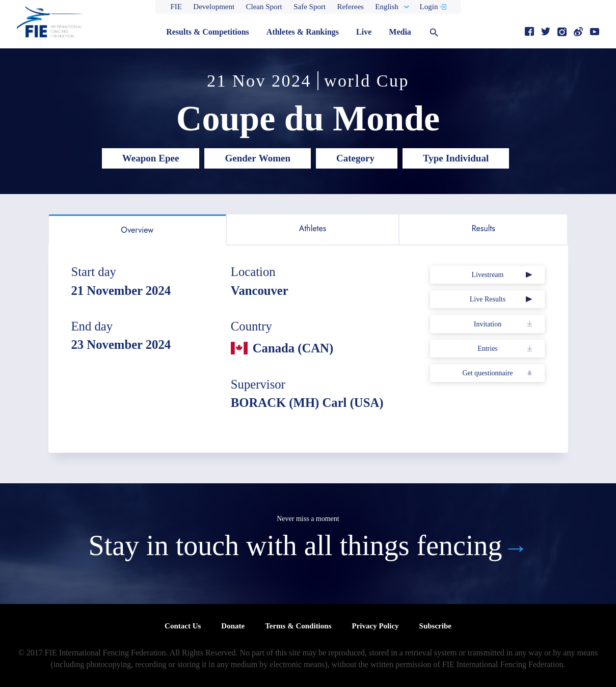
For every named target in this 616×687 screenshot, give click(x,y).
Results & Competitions (208, 32)
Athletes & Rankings (303, 32)
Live (364, 32)
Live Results (488, 299)
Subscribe (435, 626)
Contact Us (183, 626)
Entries (488, 349)
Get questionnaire (487, 373)
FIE (177, 7)
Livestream (487, 275)
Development (214, 7)
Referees (350, 7)
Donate (233, 626)
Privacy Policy (375, 626)
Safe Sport (310, 7)
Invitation (488, 324)
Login (429, 7)
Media (400, 32)
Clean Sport (264, 7)
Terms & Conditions (298, 626)
